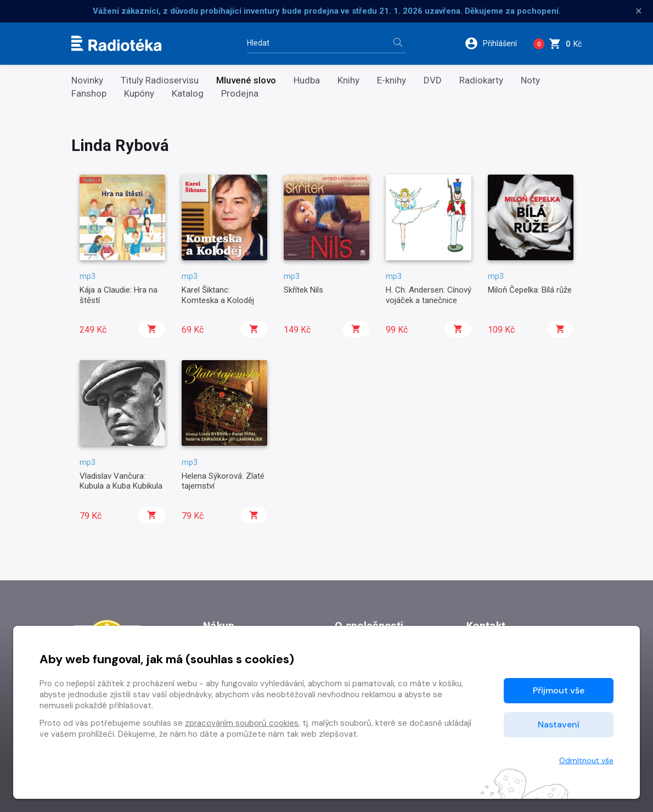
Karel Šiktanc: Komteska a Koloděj (218, 295)
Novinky (87, 80)
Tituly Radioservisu (160, 80)
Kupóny (139, 94)
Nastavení (559, 724)
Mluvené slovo (246, 80)
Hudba (307, 80)
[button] (495, 43)
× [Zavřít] (639, 11)
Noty (530, 80)
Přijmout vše (559, 690)
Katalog (188, 94)
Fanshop (89, 94)
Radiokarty (481, 80)
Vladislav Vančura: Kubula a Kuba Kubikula (121, 481)
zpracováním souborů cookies (242, 723)
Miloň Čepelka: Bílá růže (530, 290)
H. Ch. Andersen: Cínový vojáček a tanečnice (429, 295)
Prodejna (240, 94)
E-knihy (392, 80)
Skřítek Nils (303, 290)
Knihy (348, 80)
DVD (433, 80)
